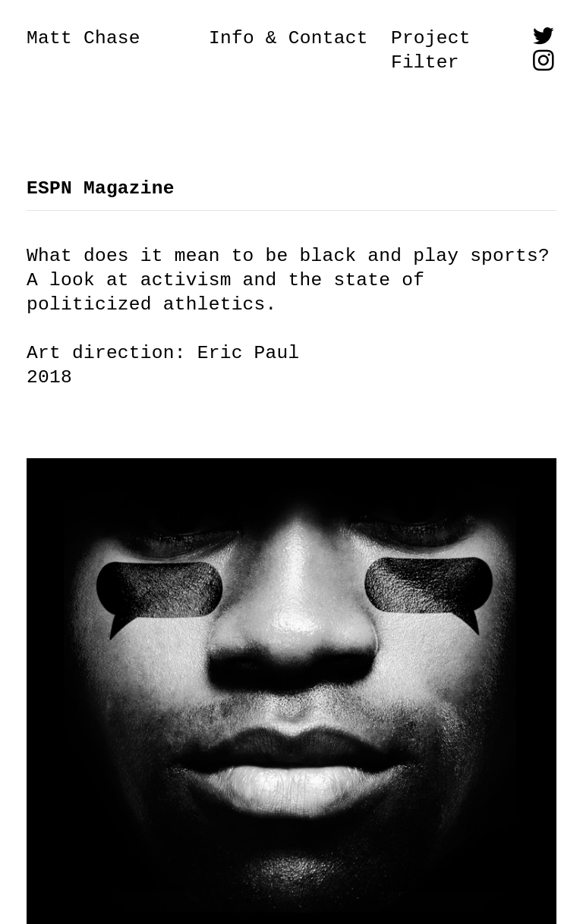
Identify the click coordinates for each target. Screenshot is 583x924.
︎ (544, 38)
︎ (544, 63)
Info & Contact (288, 38)
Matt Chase (84, 38)
